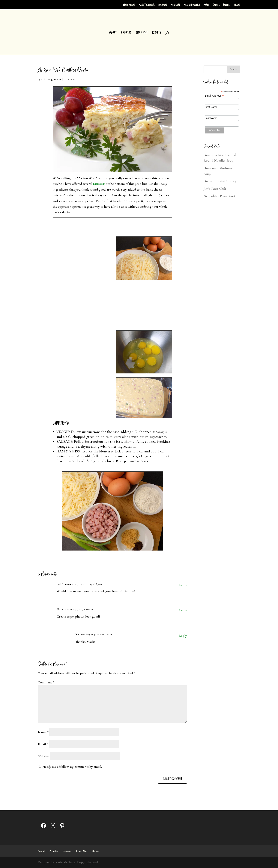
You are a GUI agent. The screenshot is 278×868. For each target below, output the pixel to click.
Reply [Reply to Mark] (183, 610)
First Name (211, 107)
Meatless (176, 5)
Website (43, 756)
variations (99, 184)
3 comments (70, 79)
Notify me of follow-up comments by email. (72, 767)
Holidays (163, 5)
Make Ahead (129, 5)
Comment (46, 682)
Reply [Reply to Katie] (183, 636)
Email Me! (142, 32)
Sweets (227, 5)
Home (95, 851)
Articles (126, 32)
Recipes (157, 32)
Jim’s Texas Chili (215, 189)
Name (43, 732)
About (113, 32)
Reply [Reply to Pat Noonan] (183, 585)
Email (43, 744)
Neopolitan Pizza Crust (219, 196)
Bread (237, 5)
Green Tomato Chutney (220, 181)
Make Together (147, 5)
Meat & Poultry (192, 5)
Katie (43, 79)
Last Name (211, 118)
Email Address (214, 96)
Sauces (216, 5)
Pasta (206, 5)
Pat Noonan (64, 584)
